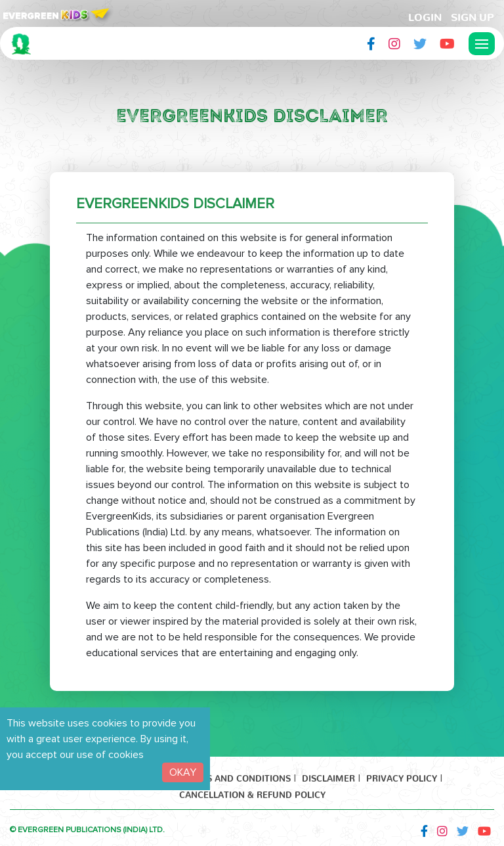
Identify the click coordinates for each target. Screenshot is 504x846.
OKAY (183, 772)
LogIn (425, 14)
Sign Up (472, 14)
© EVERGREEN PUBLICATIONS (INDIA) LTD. (87, 830)
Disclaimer (328, 776)
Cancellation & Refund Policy (252, 792)
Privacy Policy (402, 776)
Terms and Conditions (236, 776)
